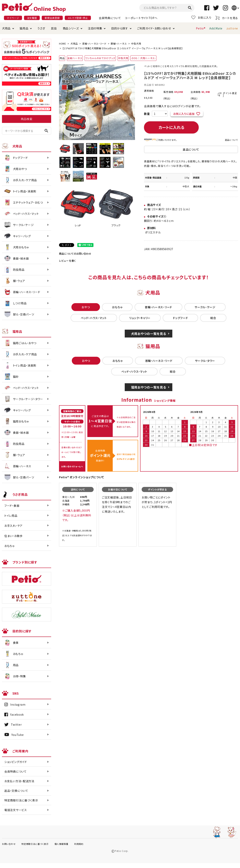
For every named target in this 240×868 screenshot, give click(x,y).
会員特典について (110, 18)
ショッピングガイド (16, 762)
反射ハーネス (75, 58)
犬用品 (6, 28)
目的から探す (120, 28)
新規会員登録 (52, 18)
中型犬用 (136, 43)
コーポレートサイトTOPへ (141, 18)
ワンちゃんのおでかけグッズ (100, 58)
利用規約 (79, 844)
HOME (63, 43)
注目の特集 (95, 28)
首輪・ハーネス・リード (94, 43)
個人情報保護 (61, 844)
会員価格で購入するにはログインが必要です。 (172, 106)
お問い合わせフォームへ (72, 466)
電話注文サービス (16, 810)
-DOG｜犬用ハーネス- (143, 58)
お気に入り (201, 17)
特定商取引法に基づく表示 (21, 800)
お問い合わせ (9, 844)
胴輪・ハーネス (119, 43)
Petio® (201, 28)
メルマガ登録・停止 (78, 18)
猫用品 (24, 28)
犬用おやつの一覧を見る (149, 334)
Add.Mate (216, 28)
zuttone (232, 28)
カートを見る (227, 18)
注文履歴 (32, 18)
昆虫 (54, 28)
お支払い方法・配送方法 (19, 781)
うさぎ (41, 28)
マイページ (13, 18)
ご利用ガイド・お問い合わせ (154, 28)
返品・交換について (16, 791)
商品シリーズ (71, 28)
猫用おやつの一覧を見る (149, 387)
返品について (231, 140)
